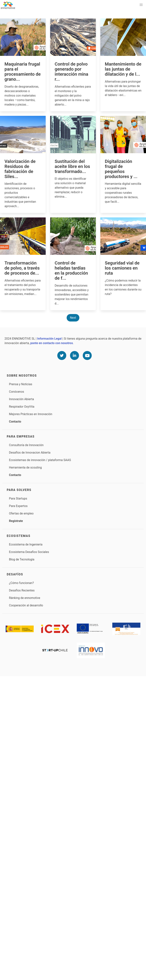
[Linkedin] (74, 355)
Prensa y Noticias (21, 384)
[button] (141, 5)
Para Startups (18, 498)
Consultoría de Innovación (26, 445)
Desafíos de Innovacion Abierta (30, 453)
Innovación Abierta (21, 399)
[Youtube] (87, 355)
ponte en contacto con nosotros (52, 343)
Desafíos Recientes (22, 590)
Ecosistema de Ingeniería (26, 544)
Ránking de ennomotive (25, 598)
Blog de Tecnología (22, 559)
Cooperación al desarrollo (26, 605)
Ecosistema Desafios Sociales (29, 552)
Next (73, 318)
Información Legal (49, 339)
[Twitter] (62, 355)
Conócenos (17, 392)
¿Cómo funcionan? (21, 583)
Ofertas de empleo (21, 513)
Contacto (15, 422)
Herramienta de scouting (25, 467)
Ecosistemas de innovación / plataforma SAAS (40, 460)
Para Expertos (18, 506)
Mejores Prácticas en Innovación (31, 414)
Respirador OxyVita (22, 407)
